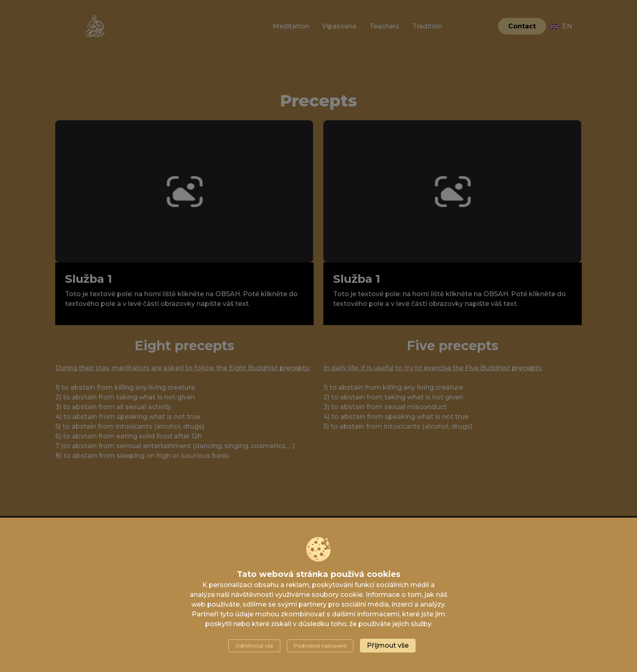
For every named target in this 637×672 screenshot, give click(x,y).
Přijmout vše (388, 645)
